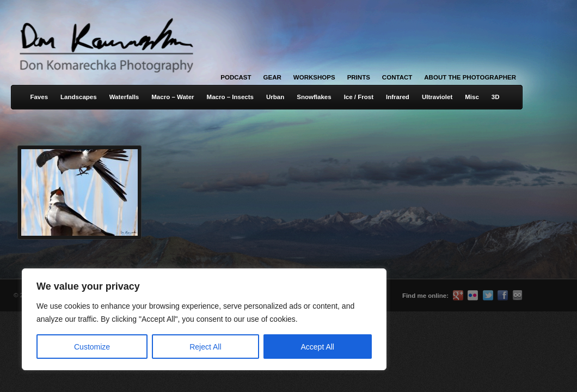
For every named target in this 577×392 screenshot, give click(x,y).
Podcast (236, 77)
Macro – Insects (230, 97)
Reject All (205, 347)
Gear (272, 77)
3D (496, 97)
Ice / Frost (359, 97)
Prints (359, 77)
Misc (472, 97)
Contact (397, 77)
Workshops (314, 77)
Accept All (318, 347)
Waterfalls (124, 97)
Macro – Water (173, 97)
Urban (275, 97)
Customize (92, 347)
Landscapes (79, 97)
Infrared (398, 97)
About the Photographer (470, 77)
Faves (39, 97)
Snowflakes (314, 97)
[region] (142, 319)
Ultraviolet (437, 97)
